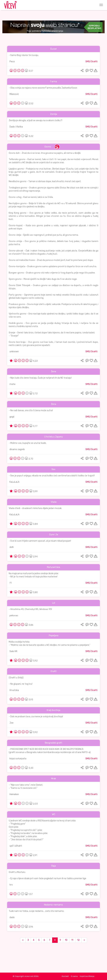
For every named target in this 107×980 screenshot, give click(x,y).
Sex (54, 469)
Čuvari (54, 49)
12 (78, 940)
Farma (54, 82)
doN (11, 547)
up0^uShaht (16, 846)
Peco (12, 62)
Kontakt (65, 976)
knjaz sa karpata (18, 759)
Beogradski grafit (54, 743)
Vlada (54, 502)
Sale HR (13, 651)
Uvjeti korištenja (87, 976)
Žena (54, 404)
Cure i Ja (54, 535)
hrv (11, 885)
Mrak (54, 779)
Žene (54, 372)
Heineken (14, 794)
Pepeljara (54, 636)
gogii (12, 417)
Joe (11, 723)
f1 (11, 583)
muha (12, 384)
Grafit (54, 671)
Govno (48, 147)
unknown (14, 352)
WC (54, 814)
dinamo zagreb (17, 449)
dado (12, 917)
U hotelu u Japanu (54, 437)
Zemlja (54, 114)
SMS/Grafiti (91, 62)
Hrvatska (14, 690)
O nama (74, 976)
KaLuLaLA (14, 482)
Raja (54, 866)
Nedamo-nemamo (54, 905)
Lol (54, 603)
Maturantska (54, 567)
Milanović (14, 94)
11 (72, 940)
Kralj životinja (54, 710)
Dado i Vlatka (16, 127)
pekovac (14, 616)
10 (66, 940)
